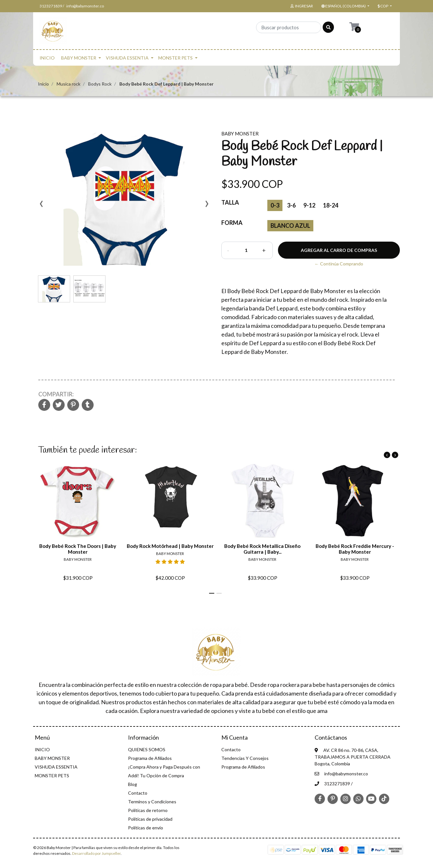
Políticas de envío (146, 828)
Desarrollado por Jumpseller (96, 853)
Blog (133, 784)
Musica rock (69, 84)
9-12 (309, 205)
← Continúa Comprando (339, 264)
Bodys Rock (100, 84)
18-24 (331, 205)
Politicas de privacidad (150, 819)
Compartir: (56, 394)
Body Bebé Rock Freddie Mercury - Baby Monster (355, 549)
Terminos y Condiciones (152, 802)
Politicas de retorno (148, 810)
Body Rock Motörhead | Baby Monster (170, 546)
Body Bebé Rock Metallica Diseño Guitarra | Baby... (262, 549)
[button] (345, 6)
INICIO (47, 58)
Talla (230, 202)
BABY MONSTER (79, 58)
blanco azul (290, 226)
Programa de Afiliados (150, 758)
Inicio (43, 84)
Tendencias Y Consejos (245, 758)
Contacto (138, 793)
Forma (232, 223)
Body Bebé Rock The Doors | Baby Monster (78, 549)
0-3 (275, 205)
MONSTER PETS (175, 58)
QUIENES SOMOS (147, 749)
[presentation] (41, 206)
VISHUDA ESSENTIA (127, 58)
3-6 (291, 205)
